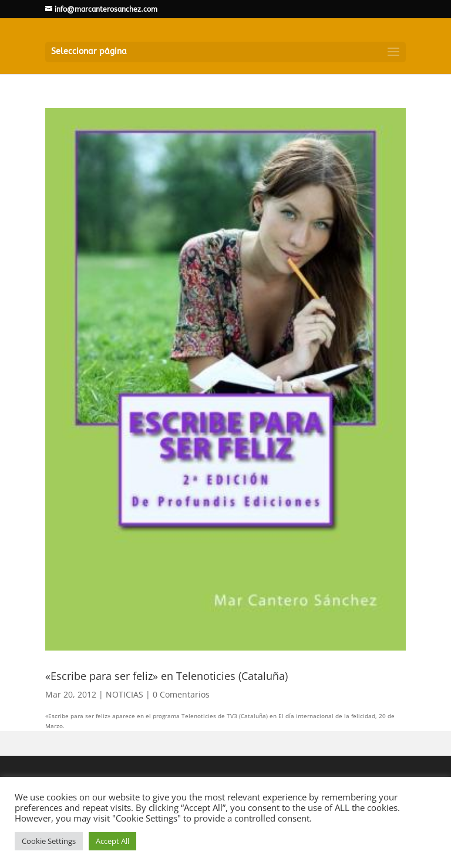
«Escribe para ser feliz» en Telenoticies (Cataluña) (166, 676)
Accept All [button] (112, 841)
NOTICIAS (124, 694)
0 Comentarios (181, 694)
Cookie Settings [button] (49, 841)
